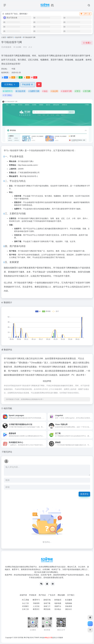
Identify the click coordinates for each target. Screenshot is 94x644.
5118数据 (11, 363)
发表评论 (84, 494)
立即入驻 (86, 14)
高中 (84, 218)
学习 (6, 150)
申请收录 (33, 595)
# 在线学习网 (66, 91)
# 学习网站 (7, 95)
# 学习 (78, 91)
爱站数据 (23, 363)
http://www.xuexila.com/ (27, 165)
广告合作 (52, 595)
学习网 (30, 161)
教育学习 (11, 37)
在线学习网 (17, 150)
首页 (4, 37)
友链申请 (23, 595)
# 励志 (45, 91)
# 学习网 (87, 91)
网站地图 (61, 595)
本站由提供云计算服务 (51, 638)
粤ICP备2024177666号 (32, 638)
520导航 (21, 638)
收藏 (87, 43)
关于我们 (71, 595)
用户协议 (42, 595)
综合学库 (18, 37)
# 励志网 (54, 91)
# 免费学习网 (34, 91)
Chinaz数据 (36, 363)
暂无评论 (8, 452)
